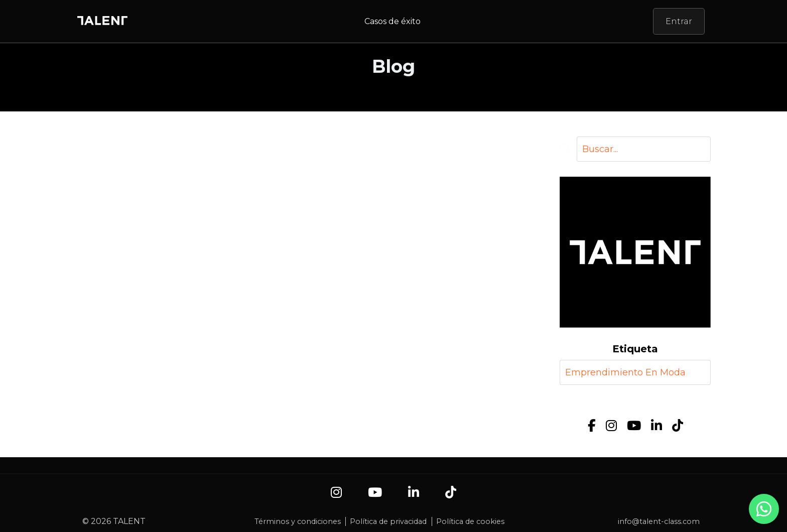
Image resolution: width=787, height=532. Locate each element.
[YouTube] (634, 426)
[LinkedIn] (657, 426)
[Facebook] (592, 426)
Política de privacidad (388, 521)
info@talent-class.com (659, 521)
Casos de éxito (392, 21)
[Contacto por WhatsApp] (764, 514)
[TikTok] (678, 426)
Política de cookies (470, 521)
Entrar (679, 21)
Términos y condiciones (298, 521)
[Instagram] (611, 426)
